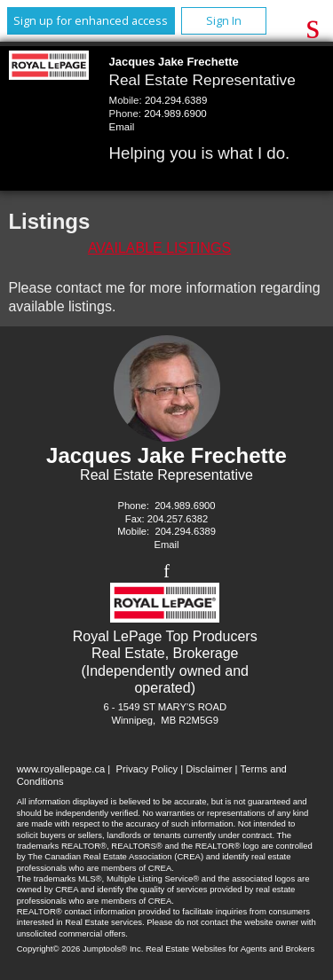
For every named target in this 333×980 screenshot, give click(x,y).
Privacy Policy (147, 769)
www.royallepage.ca (61, 769)
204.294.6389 (176, 100)
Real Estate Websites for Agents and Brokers (230, 949)
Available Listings (159, 248)
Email (122, 127)
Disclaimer (209, 769)
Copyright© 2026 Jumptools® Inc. (80, 949)
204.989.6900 (175, 114)
